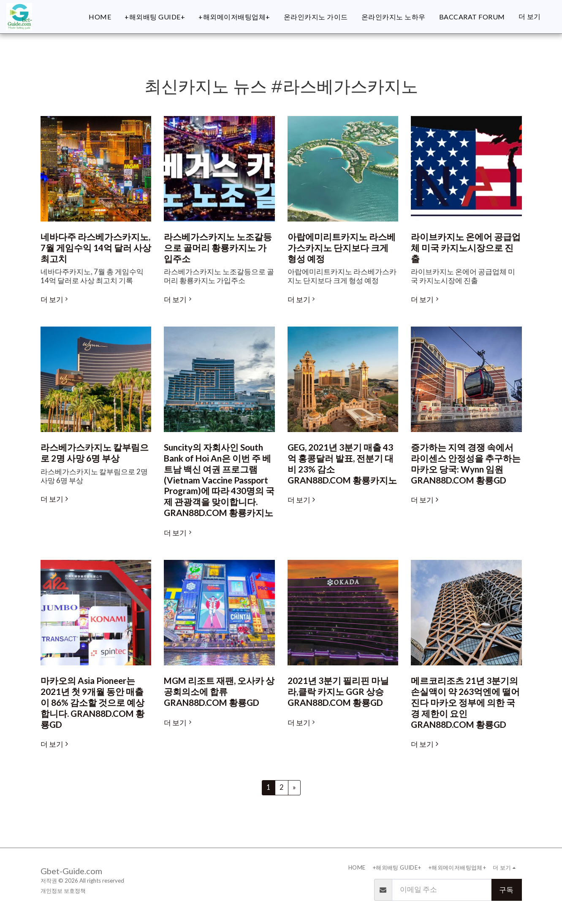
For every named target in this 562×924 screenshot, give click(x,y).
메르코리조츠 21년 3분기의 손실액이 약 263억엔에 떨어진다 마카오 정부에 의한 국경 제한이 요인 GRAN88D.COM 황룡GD (465, 702)
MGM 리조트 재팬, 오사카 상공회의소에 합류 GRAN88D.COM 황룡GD (219, 692)
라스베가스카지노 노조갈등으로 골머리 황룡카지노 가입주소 (218, 248)
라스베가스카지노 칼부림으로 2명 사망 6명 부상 (95, 453)
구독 (506, 890)
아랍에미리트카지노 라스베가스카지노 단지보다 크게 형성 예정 (342, 248)
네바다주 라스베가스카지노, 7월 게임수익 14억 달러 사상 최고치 (96, 248)
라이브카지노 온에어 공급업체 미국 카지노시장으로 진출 (466, 248)
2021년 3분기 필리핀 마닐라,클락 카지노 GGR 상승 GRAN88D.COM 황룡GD (338, 692)
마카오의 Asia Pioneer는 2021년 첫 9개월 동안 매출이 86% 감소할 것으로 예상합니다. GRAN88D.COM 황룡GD (92, 702)
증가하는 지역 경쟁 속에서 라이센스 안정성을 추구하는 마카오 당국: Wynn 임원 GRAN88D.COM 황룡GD (466, 463)
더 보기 (56, 300)
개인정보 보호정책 (63, 891)
